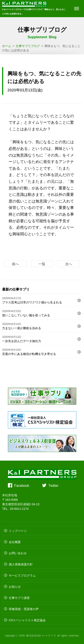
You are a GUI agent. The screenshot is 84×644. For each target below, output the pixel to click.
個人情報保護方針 (21, 564)
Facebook (22, 485)
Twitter (54, 485)
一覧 (42, 264)
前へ (15, 264)
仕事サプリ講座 (19, 598)
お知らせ (15, 586)
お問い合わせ (18, 553)
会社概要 (15, 542)
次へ (69, 264)
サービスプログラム (22, 575)
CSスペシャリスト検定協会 (27, 620)
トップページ (18, 531)
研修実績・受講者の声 (24, 609)
